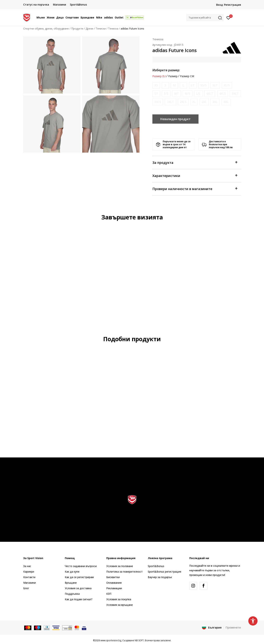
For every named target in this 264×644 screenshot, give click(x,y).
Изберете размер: (166, 70)
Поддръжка (72, 594)
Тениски (101, 29)
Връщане (71, 583)
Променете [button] (233, 627)
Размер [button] (173, 76)
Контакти (29, 577)
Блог (26, 588)
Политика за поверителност (124, 572)
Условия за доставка (78, 588)
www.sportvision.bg (111, 640)
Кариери (29, 572)
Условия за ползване (120, 566)
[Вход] (228, 18)
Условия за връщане (120, 605)
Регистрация (232, 5)
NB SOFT (139, 640)
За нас (27, 566)
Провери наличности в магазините (195, 188)
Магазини (30, 583)
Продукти (77, 29)
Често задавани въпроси (81, 566)
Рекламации (114, 588)
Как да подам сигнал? (79, 599)
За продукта (195, 162)
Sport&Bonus (156, 566)
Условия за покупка (119, 599)
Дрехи (89, 29)
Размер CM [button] (187, 76)
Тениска (113, 29)
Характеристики (195, 175)
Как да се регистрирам (79, 577)
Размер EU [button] (159, 76)
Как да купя (72, 572)
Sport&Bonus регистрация (164, 572)
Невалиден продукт (175, 119)
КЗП (109, 594)
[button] (205, 18)
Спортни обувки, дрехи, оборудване (46, 29)
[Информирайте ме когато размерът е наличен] (156, 85)
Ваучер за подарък (160, 577)
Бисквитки (113, 577)
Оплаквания (114, 583)
